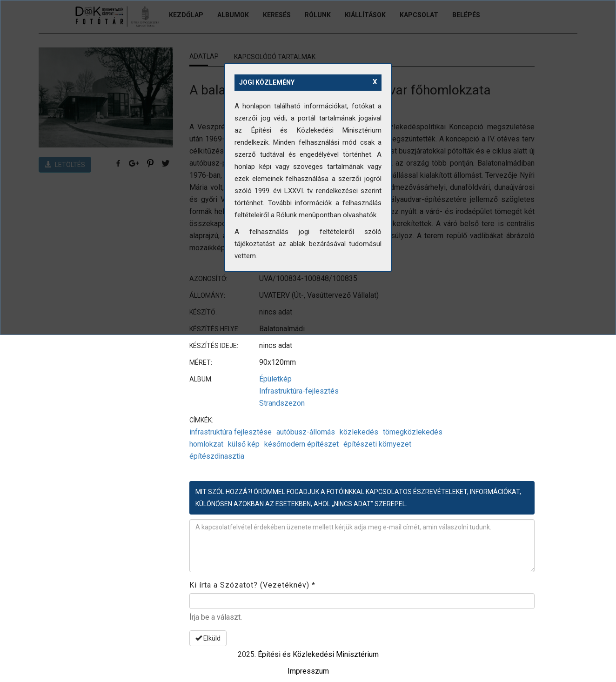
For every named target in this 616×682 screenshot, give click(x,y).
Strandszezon (282, 403)
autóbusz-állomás (306, 432)
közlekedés (359, 432)
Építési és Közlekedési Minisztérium (318, 654)
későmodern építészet (301, 444)
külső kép (244, 444)
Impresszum (308, 671)
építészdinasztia (217, 456)
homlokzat (206, 444)
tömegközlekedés (413, 432)
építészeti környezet (377, 444)
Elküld (208, 638)
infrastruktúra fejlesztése (231, 432)
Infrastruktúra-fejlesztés (299, 391)
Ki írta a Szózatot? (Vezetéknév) (252, 585)
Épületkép (275, 379)
